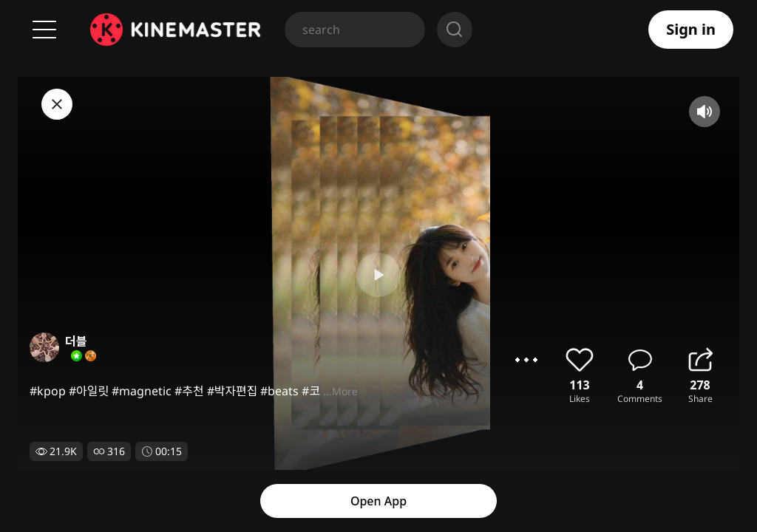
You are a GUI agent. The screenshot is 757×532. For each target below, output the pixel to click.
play (378, 275)
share (700, 360)
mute (705, 112)
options (526, 360)
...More (340, 391)
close (57, 104)
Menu (44, 30)
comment (640, 360)
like (580, 360)
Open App (378, 501)
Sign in (691, 30)
